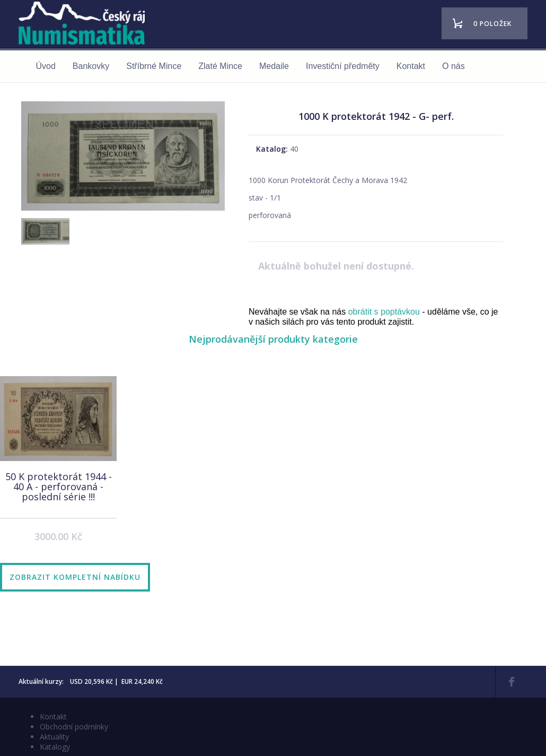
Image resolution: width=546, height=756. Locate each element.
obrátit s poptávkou (384, 312)
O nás (453, 66)
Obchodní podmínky (74, 727)
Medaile (274, 66)
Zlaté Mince (220, 66)
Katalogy (55, 747)
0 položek (492, 24)
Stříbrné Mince (154, 66)
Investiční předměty (343, 66)
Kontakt (411, 66)
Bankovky (91, 66)
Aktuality (54, 737)
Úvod (46, 66)
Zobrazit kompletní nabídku (75, 577)
